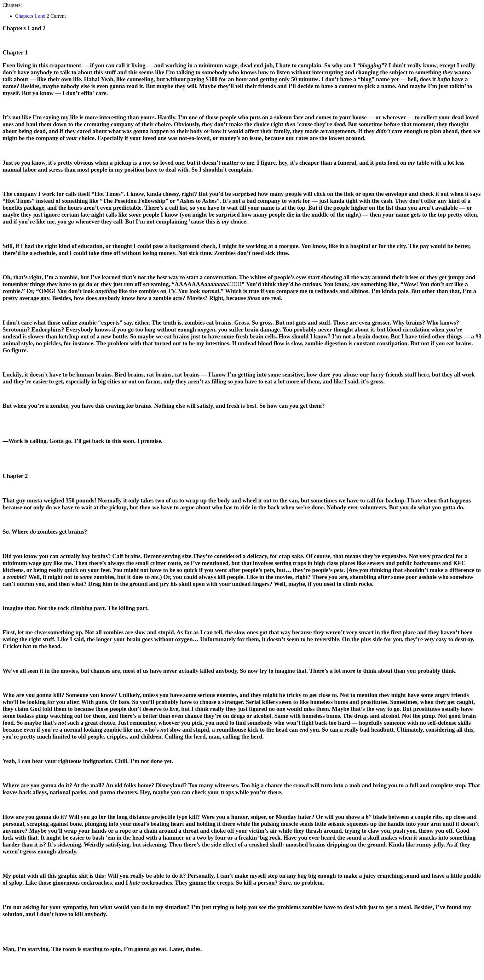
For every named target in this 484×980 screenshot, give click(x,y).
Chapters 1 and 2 (32, 16)
